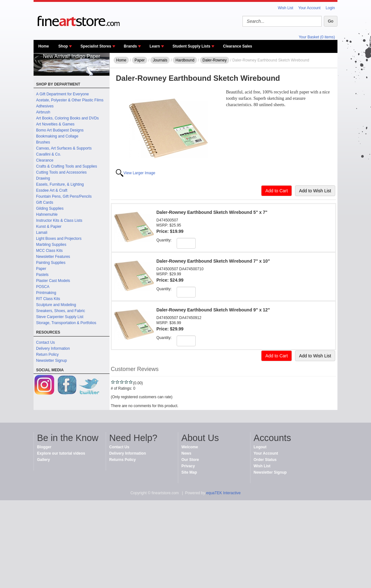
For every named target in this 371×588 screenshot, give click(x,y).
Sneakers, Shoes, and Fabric (61, 311)
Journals (160, 60)
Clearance (45, 160)
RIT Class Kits (48, 299)
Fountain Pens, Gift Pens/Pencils (64, 196)
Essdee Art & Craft (52, 190)
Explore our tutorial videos (61, 453)
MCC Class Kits (49, 251)
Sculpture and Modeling (56, 305)
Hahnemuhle (47, 214)
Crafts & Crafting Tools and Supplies (67, 166)
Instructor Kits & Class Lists (59, 220)
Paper (41, 269)
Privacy (188, 466)
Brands (130, 46)
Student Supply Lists (191, 46)
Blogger (44, 447)
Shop (63, 46)
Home (44, 46)
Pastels (42, 275)
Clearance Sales (237, 46)
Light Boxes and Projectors (59, 239)
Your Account (309, 8)
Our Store (190, 460)
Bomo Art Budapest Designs (60, 130)
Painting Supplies (51, 263)
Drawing (43, 178)
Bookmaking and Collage (57, 136)
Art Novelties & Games (55, 124)
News (186, 453)
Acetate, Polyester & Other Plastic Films (70, 100)
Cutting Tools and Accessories (61, 172)
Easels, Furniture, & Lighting (60, 184)
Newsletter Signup (51, 361)
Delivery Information (53, 348)
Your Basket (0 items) (317, 37)
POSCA (43, 287)
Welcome (190, 447)
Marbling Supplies (51, 245)
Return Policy (47, 355)
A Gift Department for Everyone (63, 94)
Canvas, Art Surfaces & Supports (64, 148)
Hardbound (185, 60)
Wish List (286, 8)
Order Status (265, 460)
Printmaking (46, 293)
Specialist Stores (96, 46)
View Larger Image (139, 173)
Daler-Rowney (215, 60)
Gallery (44, 460)
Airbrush (43, 112)
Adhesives (45, 106)
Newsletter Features (53, 257)
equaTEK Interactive (223, 493)
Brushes (43, 142)
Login (330, 8)
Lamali (42, 233)
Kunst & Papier (49, 227)
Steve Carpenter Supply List (60, 317)
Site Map (189, 472)
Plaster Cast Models (53, 281)
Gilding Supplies (50, 208)
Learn (155, 46)
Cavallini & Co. (49, 154)
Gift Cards (45, 202)
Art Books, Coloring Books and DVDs (67, 118)
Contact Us (45, 342)
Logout (260, 447)
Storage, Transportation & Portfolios (66, 323)
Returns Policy (123, 460)
